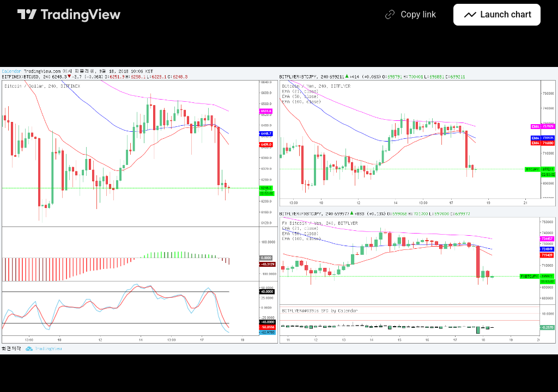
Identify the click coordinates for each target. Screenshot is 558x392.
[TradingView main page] (69, 15)
